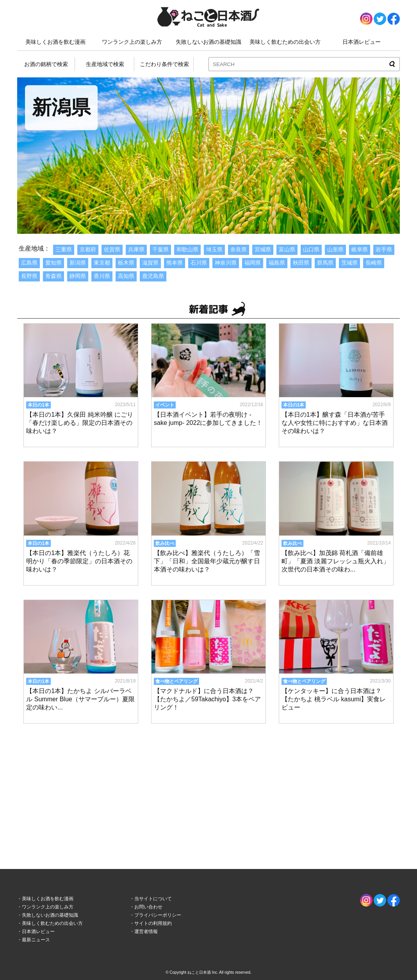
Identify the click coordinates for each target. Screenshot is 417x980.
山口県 (311, 249)
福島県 (277, 263)
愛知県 (53, 263)
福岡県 (253, 263)
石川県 (199, 263)
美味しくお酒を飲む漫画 (55, 42)
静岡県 (78, 276)
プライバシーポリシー (158, 915)
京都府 (88, 249)
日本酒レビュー (362, 42)
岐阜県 (360, 249)
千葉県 (160, 249)
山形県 (335, 249)
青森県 (53, 276)
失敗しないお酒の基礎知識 (208, 42)
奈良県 (239, 249)
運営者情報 (146, 932)
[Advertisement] (208, 789)
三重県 (64, 249)
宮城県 (263, 249)
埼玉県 (214, 249)
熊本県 (175, 263)
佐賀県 (112, 249)
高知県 (126, 276)
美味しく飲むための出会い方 (285, 42)
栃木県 (126, 263)
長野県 (29, 276)
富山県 (287, 249)
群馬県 (325, 263)
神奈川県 (226, 263)
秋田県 (301, 263)
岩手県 (384, 249)
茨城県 (349, 263)
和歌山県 (187, 249)
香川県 (102, 276)
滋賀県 (150, 263)
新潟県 (78, 263)
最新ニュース (36, 940)
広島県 (29, 263)
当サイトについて (153, 899)
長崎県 (374, 263)
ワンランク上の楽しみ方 (132, 42)
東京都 (102, 263)
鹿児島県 (153, 276)
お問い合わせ (148, 907)
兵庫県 (136, 249)
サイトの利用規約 (153, 923)
